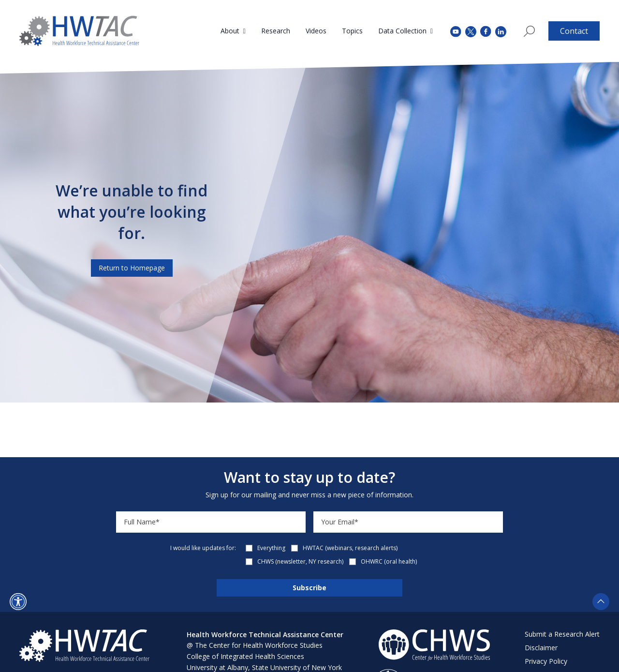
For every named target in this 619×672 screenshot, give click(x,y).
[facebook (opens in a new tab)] (486, 31)
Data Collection (402, 31)
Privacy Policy (546, 661)
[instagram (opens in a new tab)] (501, 31)
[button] (18, 602)
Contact (574, 31)
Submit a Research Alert (562, 634)
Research (276, 31)
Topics (352, 31)
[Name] (211, 522)
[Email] (408, 522)
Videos (316, 31)
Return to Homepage (132, 268)
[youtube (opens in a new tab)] (456, 31)
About (230, 31)
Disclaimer (541, 648)
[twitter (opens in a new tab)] (471, 31)
